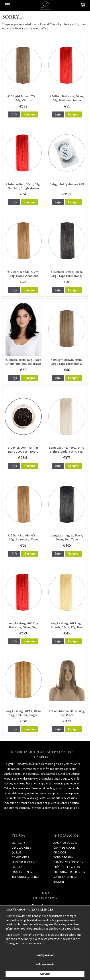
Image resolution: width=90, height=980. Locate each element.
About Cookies (22, 872)
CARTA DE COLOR (64, 848)
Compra (30, 114)
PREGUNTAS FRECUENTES (69, 872)
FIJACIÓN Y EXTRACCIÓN (68, 862)
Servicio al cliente (25, 862)
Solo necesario (45, 964)
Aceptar (45, 974)
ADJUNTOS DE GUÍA (65, 843)
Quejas (17, 852)
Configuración (45, 955)
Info (14, 114)
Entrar (17, 867)
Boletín (59, 882)
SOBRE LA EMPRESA (65, 877)
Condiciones (20, 857)
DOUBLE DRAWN (63, 857)
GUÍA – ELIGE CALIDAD (67, 867)
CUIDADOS (60, 852)
